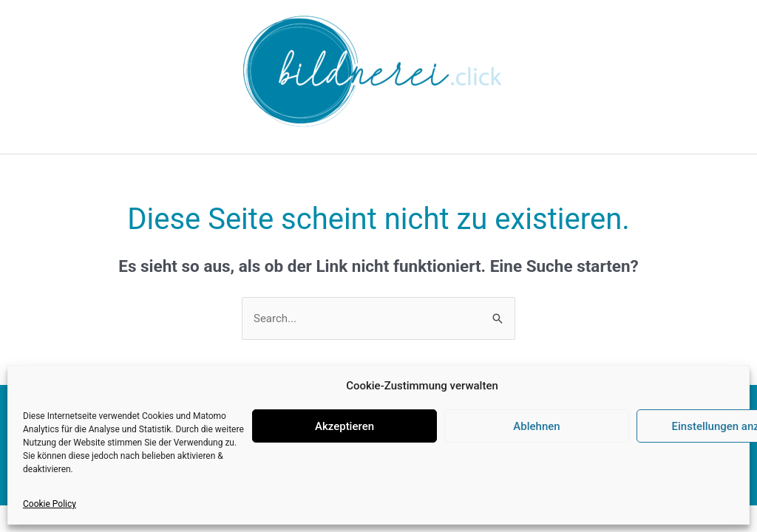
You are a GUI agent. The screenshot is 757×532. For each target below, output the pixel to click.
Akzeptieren (344, 426)
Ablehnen (536, 426)
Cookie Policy (50, 504)
